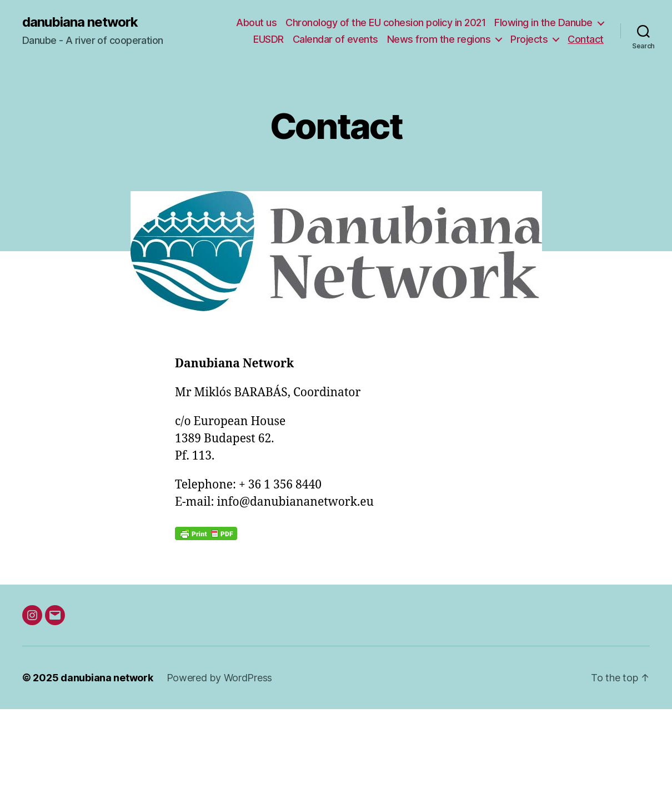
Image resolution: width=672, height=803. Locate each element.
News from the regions (439, 39)
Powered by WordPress (220, 678)
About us (256, 23)
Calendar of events (335, 39)
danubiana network (80, 22)
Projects (529, 39)
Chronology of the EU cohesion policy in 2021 (385, 23)
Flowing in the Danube (543, 23)
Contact (586, 39)
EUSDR (269, 39)
